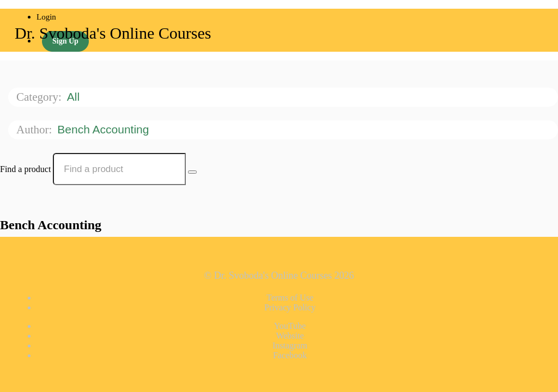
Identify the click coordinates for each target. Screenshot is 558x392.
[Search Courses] (192, 172)
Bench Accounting (105, 129)
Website (290, 336)
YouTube (290, 326)
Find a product (25, 169)
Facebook (290, 355)
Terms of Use (290, 298)
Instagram (290, 345)
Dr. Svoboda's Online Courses (113, 33)
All (75, 97)
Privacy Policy (290, 307)
